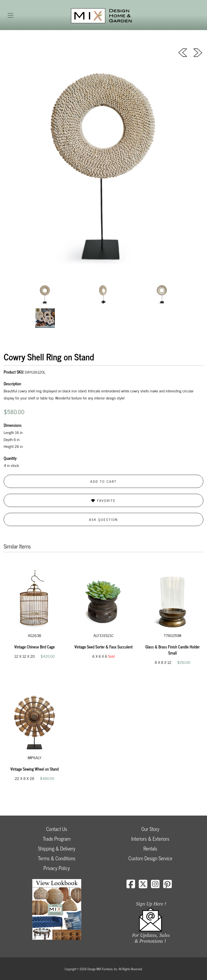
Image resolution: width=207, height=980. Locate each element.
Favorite (103, 500)
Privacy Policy (57, 868)
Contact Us (57, 829)
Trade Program (57, 839)
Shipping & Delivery (57, 848)
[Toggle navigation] (11, 15)
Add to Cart (103, 481)
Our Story (150, 829)
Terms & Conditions (57, 858)
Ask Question (103, 519)
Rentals (150, 848)
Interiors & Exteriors (150, 839)
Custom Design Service (150, 858)
